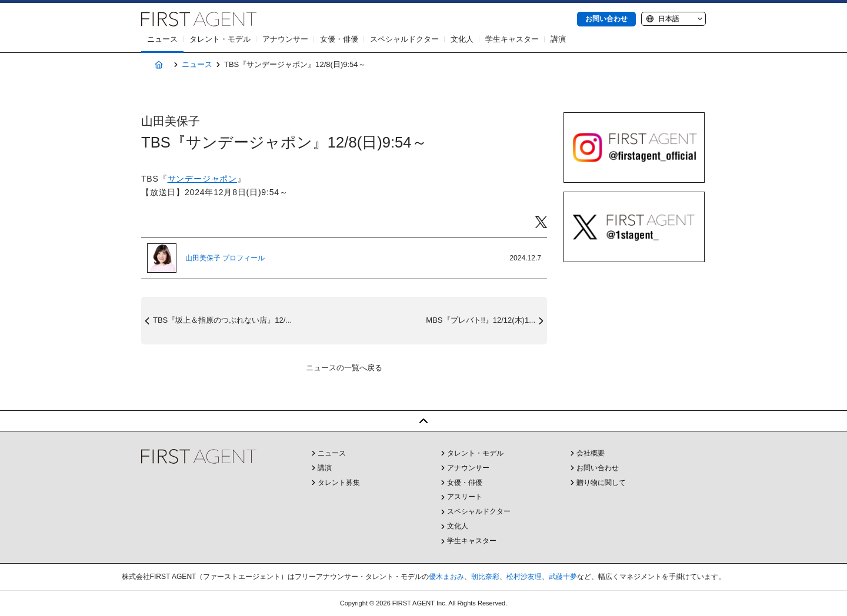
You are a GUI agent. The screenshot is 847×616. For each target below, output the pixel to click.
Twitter (541, 222)
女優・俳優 (339, 39)
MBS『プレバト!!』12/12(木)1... (481, 320)
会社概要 (591, 453)
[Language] (673, 19)
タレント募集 (339, 483)
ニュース (162, 39)
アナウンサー (285, 39)
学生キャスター (512, 39)
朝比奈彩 (485, 577)
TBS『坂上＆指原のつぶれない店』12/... (222, 320)
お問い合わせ (606, 19)
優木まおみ (446, 577)
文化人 (462, 39)
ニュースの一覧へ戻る (344, 368)
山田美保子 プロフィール (225, 258)
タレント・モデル (220, 39)
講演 (558, 39)
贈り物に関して (601, 483)
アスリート (465, 497)
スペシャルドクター (404, 39)
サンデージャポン (202, 179)
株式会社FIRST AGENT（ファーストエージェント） (199, 19)
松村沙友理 (524, 577)
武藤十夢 (563, 577)
